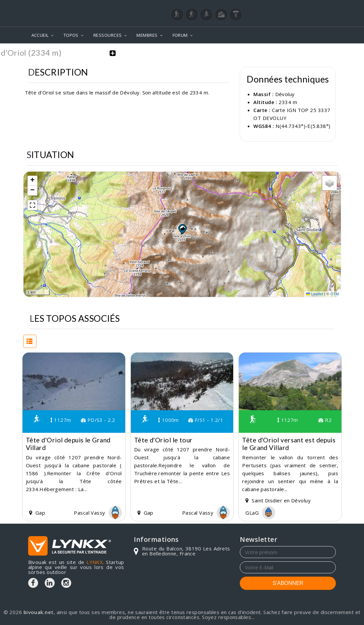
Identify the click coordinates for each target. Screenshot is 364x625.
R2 (325, 420)
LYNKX (95, 562)
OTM (335, 294)
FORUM (180, 35)
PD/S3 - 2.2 (98, 420)
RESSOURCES (108, 35)
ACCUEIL (40, 35)
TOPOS (71, 35)
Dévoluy (285, 94)
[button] (182, 228)
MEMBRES (147, 35)
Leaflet (315, 294)
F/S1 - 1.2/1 (206, 420)
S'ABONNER (288, 583)
